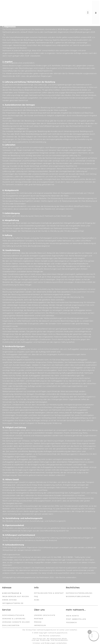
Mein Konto (73, 616)
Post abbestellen (76, 619)
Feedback (71, 622)
